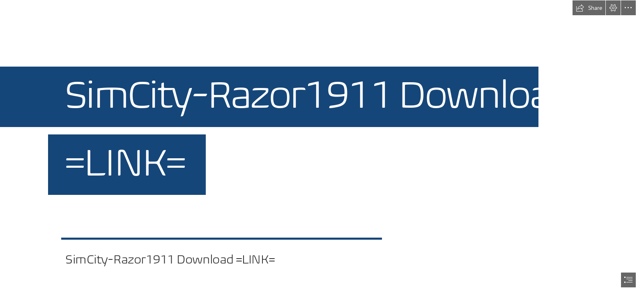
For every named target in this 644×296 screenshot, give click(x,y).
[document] (322, 148)
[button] (589, 8)
